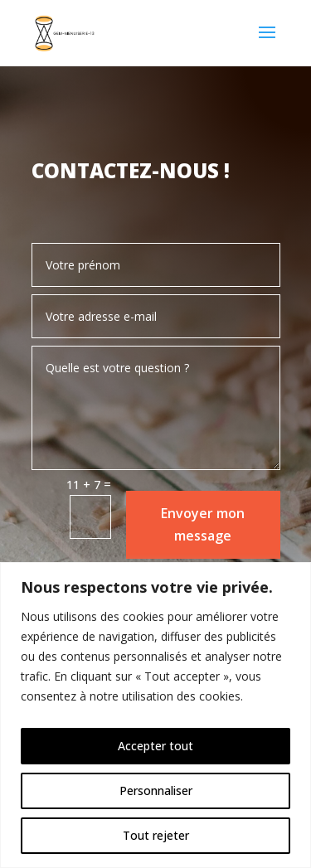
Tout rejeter (156, 835)
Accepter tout (155, 746)
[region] (155, 715)
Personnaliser (156, 790)
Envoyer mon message (203, 524)
